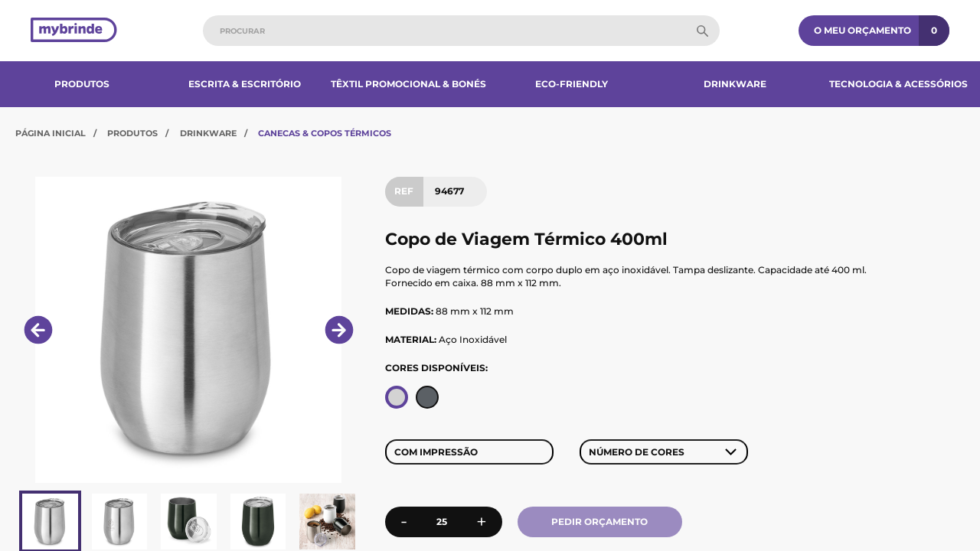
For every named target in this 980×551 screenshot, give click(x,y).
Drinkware (735, 84)
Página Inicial (51, 133)
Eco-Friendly (572, 84)
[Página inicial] (74, 31)
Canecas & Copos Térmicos (325, 133)
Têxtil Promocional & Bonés (408, 84)
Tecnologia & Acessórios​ (898, 84)
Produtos (82, 84)
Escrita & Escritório (245, 84)
